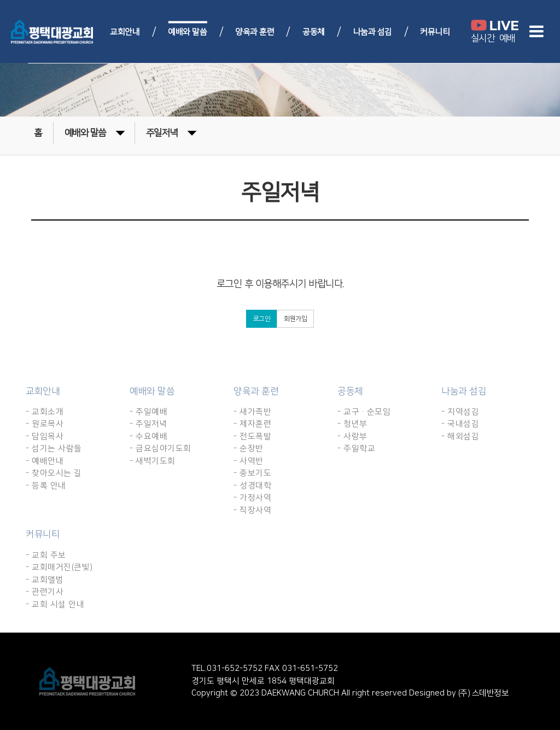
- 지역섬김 (460, 412)
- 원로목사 (45, 424)
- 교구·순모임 (364, 412)
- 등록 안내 (46, 486)
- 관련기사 (45, 592)
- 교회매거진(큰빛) (59, 567)
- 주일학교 (356, 448)
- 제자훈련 (252, 424)
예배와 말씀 (187, 31)
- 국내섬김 (460, 424)
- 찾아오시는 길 (54, 473)
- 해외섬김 (460, 436)
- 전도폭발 (252, 436)
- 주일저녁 (148, 424)
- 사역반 (249, 461)
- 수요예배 (148, 436)
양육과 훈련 (255, 31)
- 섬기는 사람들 (54, 448)
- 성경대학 (252, 486)
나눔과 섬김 (373, 31)
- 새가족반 (252, 412)
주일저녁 (171, 132)
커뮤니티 (435, 31)
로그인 (262, 319)
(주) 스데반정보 (482, 693)
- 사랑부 (352, 436)
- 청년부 (352, 424)
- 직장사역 (252, 510)
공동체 (314, 31)
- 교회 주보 (46, 555)
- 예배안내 (45, 461)
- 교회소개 (45, 412)
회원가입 (295, 319)
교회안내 (125, 31)
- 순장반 (249, 448)
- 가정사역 (252, 498)
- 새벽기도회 (153, 461)
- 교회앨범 (45, 580)
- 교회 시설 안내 (55, 604)
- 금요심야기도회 (161, 448)
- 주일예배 (148, 412)
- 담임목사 (45, 436)
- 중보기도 (252, 473)
